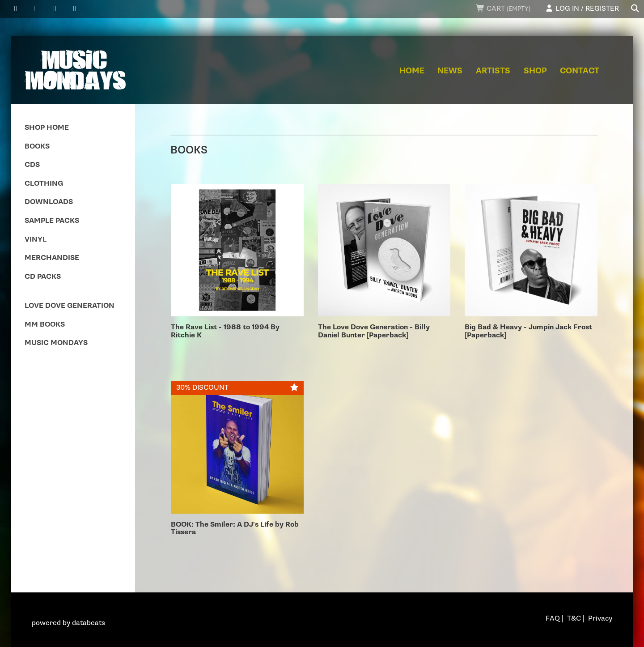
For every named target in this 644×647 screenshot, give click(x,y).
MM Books (45, 325)
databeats (89, 623)
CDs (32, 165)
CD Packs (43, 277)
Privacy (600, 619)
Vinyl (36, 240)
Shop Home (47, 128)
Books (37, 147)
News (450, 71)
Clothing (44, 184)
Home (412, 71)
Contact (580, 71)
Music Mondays (56, 343)
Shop (535, 71)
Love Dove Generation (70, 306)
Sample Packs (52, 221)
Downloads (49, 202)
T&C (574, 619)
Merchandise (52, 258)
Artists (493, 71)
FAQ (553, 619)
